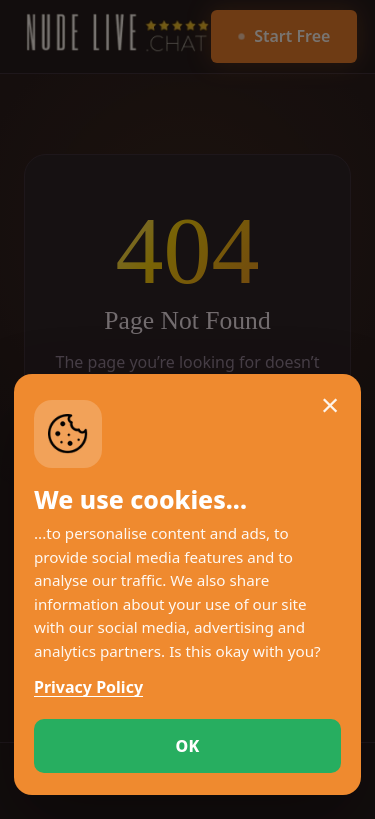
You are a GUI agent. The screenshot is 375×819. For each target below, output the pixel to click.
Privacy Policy (88, 687)
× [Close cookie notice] (330, 405)
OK (187, 746)
